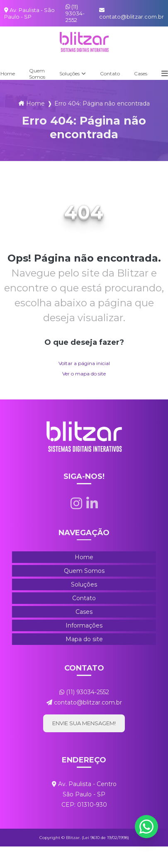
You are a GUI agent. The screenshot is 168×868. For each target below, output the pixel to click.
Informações (84, 625)
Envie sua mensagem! (84, 723)
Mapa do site (84, 639)
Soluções (69, 73)
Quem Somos (37, 74)
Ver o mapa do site (84, 374)
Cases (141, 73)
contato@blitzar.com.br (131, 14)
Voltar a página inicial (84, 363)
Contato (110, 73)
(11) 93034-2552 (75, 13)
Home (35, 103)
